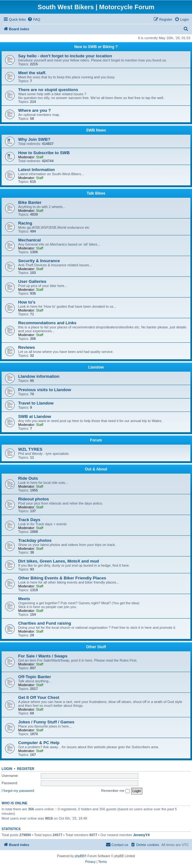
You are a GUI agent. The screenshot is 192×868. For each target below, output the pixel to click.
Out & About (96, 469)
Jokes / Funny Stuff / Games (46, 722)
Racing (25, 223)
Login (7, 769)
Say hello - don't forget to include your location (65, 56)
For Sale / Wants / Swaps (43, 656)
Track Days (29, 520)
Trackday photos (35, 540)
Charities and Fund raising (45, 623)
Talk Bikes (96, 193)
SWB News (96, 130)
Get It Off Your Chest (39, 697)
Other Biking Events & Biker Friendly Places (62, 578)
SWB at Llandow (35, 416)
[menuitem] (34, 19)
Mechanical (29, 240)
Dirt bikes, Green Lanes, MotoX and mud (59, 561)
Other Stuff (96, 647)
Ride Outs (28, 478)
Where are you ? (35, 110)
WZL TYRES (30, 449)
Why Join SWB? (34, 139)
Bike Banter (30, 202)
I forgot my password (18, 791)
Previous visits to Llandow (45, 390)
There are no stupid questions (48, 90)
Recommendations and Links (47, 323)
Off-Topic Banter (35, 677)
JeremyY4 (141, 835)
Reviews (27, 347)
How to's (27, 302)
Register (26, 769)
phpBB (80, 856)
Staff (39, 157)
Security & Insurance (39, 261)
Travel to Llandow (36, 403)
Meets (24, 599)
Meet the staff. (32, 73)
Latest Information (36, 170)
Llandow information (39, 376)
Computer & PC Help (39, 743)
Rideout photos (34, 499)
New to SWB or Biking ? (96, 47)
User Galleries (32, 281)
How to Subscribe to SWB (44, 153)
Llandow (96, 367)
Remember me (115, 791)
